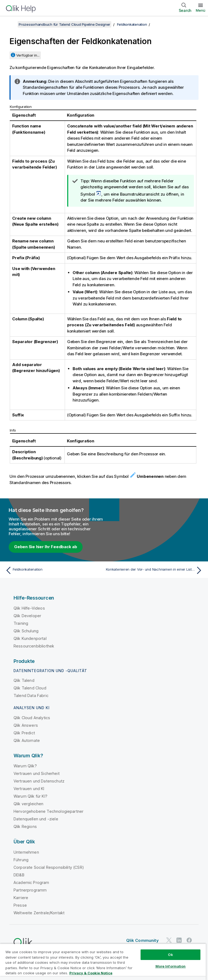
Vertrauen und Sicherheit (37, 773)
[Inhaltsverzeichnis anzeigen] (11, 24)
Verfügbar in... (28, 55)
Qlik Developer (27, 616)
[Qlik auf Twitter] (169, 940)
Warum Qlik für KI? (30, 796)
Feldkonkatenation (132, 24)
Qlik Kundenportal (30, 638)
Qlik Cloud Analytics (32, 718)
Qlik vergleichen (29, 804)
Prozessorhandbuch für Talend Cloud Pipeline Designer (64, 24)
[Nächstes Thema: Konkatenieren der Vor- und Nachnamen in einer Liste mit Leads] (155, 570)
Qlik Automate (27, 740)
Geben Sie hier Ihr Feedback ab (46, 547)
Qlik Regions (25, 826)
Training (21, 623)
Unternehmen (26, 852)
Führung (21, 860)
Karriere (21, 898)
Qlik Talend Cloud (30, 688)
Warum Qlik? (25, 766)
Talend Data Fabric (31, 695)
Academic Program (31, 882)
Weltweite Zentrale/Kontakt (39, 913)
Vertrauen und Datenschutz (39, 781)
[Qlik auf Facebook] (189, 940)
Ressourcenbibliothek (34, 646)
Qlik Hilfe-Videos (29, 608)
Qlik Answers (26, 725)
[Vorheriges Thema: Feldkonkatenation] (53, 570)
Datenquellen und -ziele (36, 819)
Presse (20, 905)
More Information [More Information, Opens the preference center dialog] (171, 966)
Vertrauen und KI (29, 789)
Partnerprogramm (30, 890)
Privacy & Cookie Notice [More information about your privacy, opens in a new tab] (91, 973)
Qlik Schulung (26, 631)
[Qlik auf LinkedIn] (179, 940)
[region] (103, 962)
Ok (170, 955)
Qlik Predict (24, 733)
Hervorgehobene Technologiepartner (48, 811)
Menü (201, 10)
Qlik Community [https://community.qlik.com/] (142, 940)
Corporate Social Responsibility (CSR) (49, 867)
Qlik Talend (24, 680)
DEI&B (19, 875)
